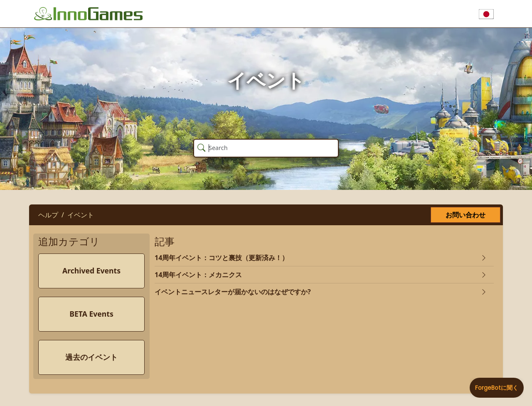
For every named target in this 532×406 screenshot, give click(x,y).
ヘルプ (48, 215)
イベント (81, 215)
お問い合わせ (465, 215)
